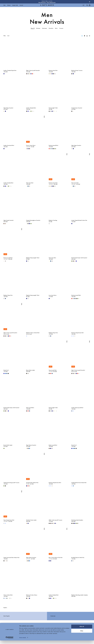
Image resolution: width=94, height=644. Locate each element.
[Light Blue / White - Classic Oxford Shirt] (5, 598)
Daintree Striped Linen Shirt (78, 333)
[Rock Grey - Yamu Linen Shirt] (30, 186)
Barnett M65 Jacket (8, 445)
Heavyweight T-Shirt (53, 108)
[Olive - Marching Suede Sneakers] (76, 523)
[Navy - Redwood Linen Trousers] (73, 74)
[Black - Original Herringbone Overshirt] (28, 224)
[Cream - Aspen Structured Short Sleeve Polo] (5, 561)
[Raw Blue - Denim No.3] (7, 373)
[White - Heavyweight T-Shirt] (54, 111)
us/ (84, 5)
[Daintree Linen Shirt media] (58, 55)
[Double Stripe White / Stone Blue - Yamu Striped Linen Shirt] (4, 523)
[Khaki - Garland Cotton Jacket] (27, 523)
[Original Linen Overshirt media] (81, 92)
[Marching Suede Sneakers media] (81, 504)
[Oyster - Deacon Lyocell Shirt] (4, 261)
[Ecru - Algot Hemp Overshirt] (4, 111)
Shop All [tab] (33, 28)
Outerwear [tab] (44, 28)
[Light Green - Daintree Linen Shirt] (49, 74)
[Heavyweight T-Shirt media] (58, 92)
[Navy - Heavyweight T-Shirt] (52, 111)
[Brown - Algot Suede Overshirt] (4, 224)
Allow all (82, 630)
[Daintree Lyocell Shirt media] (58, 130)
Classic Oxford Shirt (8, 595)
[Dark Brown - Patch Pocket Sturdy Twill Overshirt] (73, 261)
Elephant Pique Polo (8, 295)
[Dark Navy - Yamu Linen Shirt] (28, 186)
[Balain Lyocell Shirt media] (58, 429)
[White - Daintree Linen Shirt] (55, 74)
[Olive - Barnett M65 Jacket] (4, 448)
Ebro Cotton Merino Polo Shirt (56, 558)
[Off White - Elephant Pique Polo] (4, 299)
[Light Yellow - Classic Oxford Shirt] (8, 598)
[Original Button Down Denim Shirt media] (81, 467)
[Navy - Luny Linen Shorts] (49, 299)
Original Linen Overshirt (77, 108)
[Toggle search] (87, 5)
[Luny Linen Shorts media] (58, 279)
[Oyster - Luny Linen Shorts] (51, 299)
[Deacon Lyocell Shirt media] (13, 242)
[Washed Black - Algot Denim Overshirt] (28, 448)
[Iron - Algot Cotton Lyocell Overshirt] (28, 74)
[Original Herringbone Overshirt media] (36, 204)
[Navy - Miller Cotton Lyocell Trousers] (55, 523)
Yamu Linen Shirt (30, 183)
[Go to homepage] (47, 5)
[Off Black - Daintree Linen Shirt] (54, 74)
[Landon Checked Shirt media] (36, 92)
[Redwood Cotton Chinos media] (36, 579)
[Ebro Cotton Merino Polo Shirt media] (58, 542)
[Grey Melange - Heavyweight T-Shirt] (51, 111)
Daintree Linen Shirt (53, 70)
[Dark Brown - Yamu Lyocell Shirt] (49, 373)
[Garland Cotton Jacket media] (36, 504)
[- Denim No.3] (4, 373)
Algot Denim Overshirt (31, 445)
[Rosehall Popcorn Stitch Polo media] (81, 542)
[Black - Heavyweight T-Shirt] (49, 111)
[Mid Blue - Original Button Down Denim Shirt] (73, 486)
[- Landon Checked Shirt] (28, 111)
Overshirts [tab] (51, 28)
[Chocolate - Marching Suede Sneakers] (73, 523)
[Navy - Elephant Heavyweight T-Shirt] (27, 261)
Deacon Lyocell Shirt (8, 258)
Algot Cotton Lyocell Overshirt (33, 70)
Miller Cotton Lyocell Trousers (55, 520)
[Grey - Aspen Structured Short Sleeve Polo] (7, 561)
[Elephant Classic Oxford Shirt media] (36, 317)
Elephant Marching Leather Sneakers (80, 595)
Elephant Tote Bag (53, 220)
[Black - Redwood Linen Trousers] (72, 74)
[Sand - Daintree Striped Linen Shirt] (75, 336)
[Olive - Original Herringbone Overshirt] (31, 224)
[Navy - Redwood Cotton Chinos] (30, 598)
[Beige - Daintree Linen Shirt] (51, 74)
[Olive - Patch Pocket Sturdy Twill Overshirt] (72, 261)
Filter (5, 36)
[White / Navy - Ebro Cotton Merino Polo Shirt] (51, 561)
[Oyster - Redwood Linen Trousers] (75, 74)
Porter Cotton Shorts (31, 145)
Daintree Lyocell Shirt (53, 145)
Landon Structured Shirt (9, 145)
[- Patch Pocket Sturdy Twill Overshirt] (76, 261)
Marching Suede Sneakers (77, 520)
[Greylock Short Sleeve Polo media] (36, 467)
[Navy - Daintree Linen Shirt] (52, 74)
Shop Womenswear (51, 2)
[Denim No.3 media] (13, 354)
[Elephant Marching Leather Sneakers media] (81, 579)
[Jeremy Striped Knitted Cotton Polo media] (81, 204)
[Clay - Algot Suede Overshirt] (5, 224)
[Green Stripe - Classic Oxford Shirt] (7, 598)
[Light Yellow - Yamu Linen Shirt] (27, 186)
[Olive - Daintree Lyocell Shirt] (55, 149)
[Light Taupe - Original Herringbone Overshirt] (27, 224)
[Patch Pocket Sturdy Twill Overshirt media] (81, 242)
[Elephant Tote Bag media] (58, 204)
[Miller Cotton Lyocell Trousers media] (58, 504)
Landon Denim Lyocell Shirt (77, 408)
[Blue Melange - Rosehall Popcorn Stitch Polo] (72, 561)
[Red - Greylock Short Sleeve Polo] (28, 486)
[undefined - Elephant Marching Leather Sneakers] (72, 598)
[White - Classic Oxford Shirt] (10, 598)
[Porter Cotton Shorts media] (36, 130)
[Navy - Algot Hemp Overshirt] (5, 111)
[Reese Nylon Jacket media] (36, 354)
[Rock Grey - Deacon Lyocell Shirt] (5, 261)
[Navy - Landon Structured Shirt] (4, 149)
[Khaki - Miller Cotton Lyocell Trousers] (54, 523)
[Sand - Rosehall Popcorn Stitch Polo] (73, 561)
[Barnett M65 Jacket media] (13, 429)
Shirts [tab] (56, 28)
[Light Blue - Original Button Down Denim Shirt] (72, 486)
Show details (23, 641)
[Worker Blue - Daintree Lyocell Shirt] (52, 149)
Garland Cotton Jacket (31, 520)
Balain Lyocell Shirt (53, 445)
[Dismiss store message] (90, 2)
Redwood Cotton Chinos (32, 595)
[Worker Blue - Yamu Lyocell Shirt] (52, 373)
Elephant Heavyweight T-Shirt (33, 258)
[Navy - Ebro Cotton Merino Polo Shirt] (49, 561)
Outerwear (53, 616)
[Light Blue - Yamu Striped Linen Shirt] (5, 523)
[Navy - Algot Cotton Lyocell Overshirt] (31, 74)
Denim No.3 (6, 370)
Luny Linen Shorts (53, 295)
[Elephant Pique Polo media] (13, 279)
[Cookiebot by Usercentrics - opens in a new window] (10, 641)
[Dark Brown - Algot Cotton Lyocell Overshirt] (27, 74)
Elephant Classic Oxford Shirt (33, 333)
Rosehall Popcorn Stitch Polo (78, 558)
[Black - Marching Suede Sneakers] (72, 523)
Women (9, 5)
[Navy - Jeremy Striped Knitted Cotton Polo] (72, 224)
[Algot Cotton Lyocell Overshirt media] (36, 55)
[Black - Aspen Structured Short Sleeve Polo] (4, 561)
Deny (82, 634)
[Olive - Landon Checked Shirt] (31, 111)
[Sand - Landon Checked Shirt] (32, 111)
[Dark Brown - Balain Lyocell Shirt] (49, 448)
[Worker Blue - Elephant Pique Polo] (5, 299)
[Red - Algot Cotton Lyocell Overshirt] (32, 74)
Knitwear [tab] (38, 28)
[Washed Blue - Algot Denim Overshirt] (30, 448)
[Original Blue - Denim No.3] (5, 373)
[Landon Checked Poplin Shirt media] (13, 55)
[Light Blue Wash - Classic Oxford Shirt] (4, 598)
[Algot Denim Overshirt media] (36, 429)
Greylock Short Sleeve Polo (32, 483)
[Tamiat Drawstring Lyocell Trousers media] (13, 467)
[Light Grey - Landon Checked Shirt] (30, 111)
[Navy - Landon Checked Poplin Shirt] (4, 74)
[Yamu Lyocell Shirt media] (58, 354)
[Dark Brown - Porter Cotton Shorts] (30, 149)
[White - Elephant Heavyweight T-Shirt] (28, 261)
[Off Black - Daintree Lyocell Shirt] (54, 149)
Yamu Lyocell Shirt (53, 370)
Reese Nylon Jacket (30, 370)
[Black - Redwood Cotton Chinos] (27, 598)
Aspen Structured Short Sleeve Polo (11, 558)
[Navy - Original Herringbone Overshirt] (30, 224)
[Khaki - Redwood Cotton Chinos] (28, 598)
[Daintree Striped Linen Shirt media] (81, 317)
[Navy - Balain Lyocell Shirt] (51, 448)
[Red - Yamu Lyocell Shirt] (51, 373)
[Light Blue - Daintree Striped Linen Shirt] (72, 336)
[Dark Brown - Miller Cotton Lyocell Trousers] (51, 523)
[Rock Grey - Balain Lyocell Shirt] (52, 448)
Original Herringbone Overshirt (33, 220)
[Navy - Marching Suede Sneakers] (75, 523)
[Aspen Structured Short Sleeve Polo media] (13, 542)
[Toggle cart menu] (90, 5)
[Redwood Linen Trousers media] (81, 55)
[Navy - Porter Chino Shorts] (28, 149)
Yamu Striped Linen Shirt (9, 520)
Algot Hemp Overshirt (8, 108)
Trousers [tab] (61, 28)
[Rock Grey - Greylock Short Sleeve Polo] (30, 486)
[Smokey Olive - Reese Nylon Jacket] (28, 373)
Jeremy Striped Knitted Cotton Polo (79, 220)
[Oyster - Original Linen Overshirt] (73, 111)
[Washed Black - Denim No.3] (8, 373)
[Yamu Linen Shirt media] (36, 167)
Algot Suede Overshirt (9, 220)
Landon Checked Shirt (31, 108)
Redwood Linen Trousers (77, 70)
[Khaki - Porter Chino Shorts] (27, 149)
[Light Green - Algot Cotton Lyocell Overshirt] (30, 74)
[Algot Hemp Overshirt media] (13, 92)
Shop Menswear (42, 2)
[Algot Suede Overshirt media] (13, 204)
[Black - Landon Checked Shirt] (27, 111)
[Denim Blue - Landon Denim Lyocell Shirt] (72, 411)
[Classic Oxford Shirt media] (13, 579)
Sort (8, 36)
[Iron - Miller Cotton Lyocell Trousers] (52, 523)
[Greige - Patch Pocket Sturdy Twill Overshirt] (75, 261)
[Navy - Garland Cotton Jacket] (28, 523)
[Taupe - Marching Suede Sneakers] (78, 523)
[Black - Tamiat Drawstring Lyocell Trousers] (5, 486)
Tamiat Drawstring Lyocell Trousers (11, 483)
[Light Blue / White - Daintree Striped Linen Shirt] (73, 336)
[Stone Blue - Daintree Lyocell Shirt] (51, 149)
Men (5, 5)
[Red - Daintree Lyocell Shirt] (49, 149)
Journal (21, 5)
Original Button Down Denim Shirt (79, 483)
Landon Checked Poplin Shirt (10, 70)
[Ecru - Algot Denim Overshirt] (27, 448)
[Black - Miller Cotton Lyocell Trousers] (49, 523)
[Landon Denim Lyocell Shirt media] (81, 392)
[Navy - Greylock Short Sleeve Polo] (27, 486)
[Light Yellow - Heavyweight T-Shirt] (55, 111)
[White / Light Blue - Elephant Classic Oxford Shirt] (27, 336)
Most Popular (7, 616)
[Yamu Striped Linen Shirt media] (13, 504)
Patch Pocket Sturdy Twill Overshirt (79, 258)
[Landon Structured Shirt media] (13, 130)
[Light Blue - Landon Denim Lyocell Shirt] (73, 411)
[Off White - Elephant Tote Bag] (49, 224)
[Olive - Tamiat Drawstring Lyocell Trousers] (4, 486)
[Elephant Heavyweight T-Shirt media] (36, 242)
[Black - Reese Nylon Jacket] (27, 373)
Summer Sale (15, 5)
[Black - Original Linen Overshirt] (72, 111)
